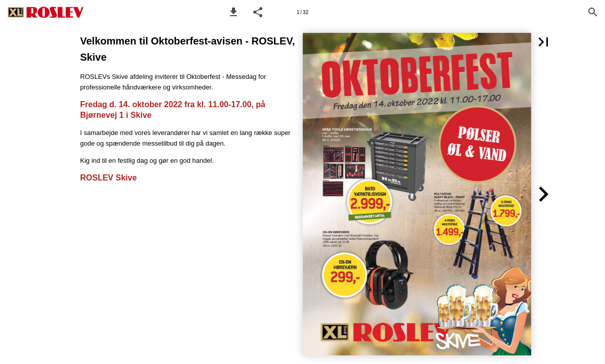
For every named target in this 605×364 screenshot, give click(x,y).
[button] (234, 12)
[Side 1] (303, 12)
